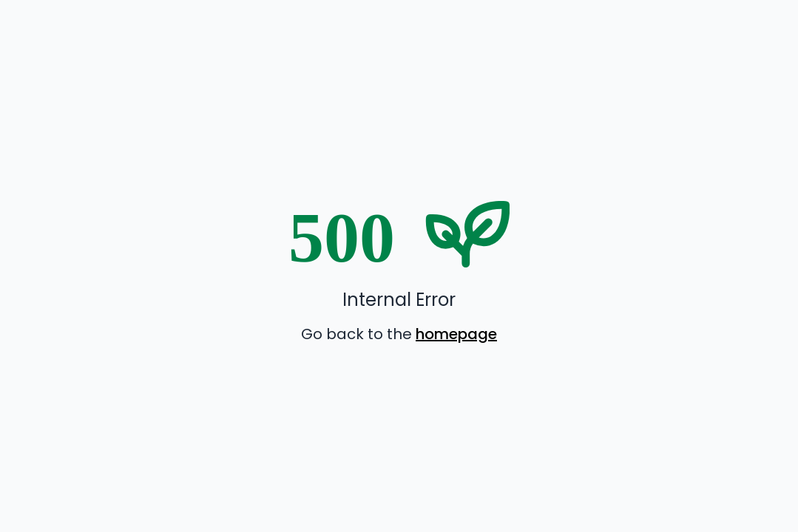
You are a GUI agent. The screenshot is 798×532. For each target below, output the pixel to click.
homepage (456, 334)
